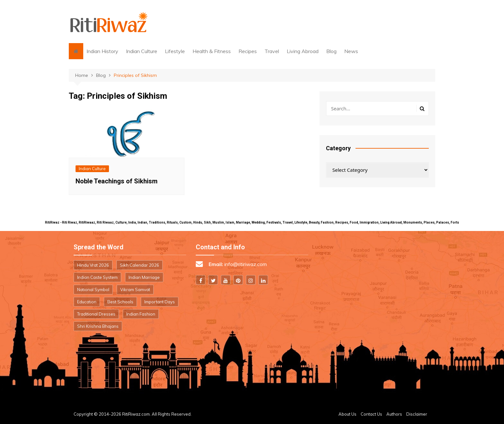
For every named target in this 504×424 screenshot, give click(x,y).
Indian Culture (142, 51)
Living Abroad (303, 51)
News (351, 51)
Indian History (102, 51)
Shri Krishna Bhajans (98, 326)
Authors (394, 414)
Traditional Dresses (96, 314)
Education (87, 302)
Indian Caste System (97, 277)
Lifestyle (175, 51)
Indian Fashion (141, 314)
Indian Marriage (144, 277)
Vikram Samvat (135, 290)
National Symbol (93, 290)
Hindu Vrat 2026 (93, 265)
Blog (331, 51)
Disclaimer (417, 414)
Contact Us (371, 414)
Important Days (160, 302)
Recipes (248, 51)
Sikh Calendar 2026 (139, 265)
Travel (272, 51)
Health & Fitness (212, 51)
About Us (347, 414)
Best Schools (120, 302)
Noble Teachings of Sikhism (117, 181)
